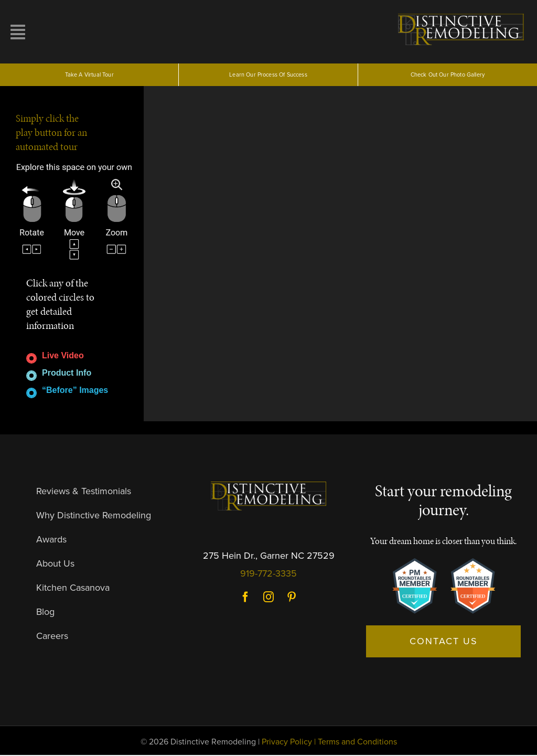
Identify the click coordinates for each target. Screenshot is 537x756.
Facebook (245, 598)
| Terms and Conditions (356, 743)
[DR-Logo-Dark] (268, 487)
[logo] (462, 15)
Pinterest (292, 598)
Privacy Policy (287, 743)
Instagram (268, 598)
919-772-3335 (268, 574)
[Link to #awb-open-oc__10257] (72, 32)
